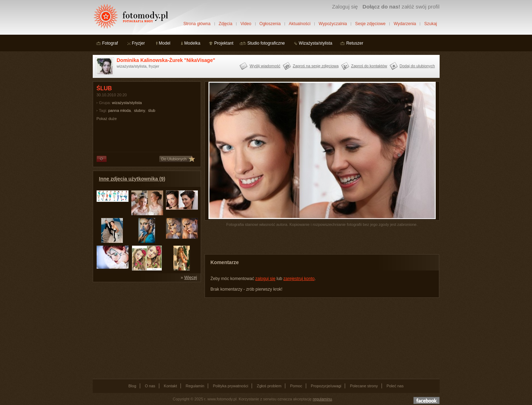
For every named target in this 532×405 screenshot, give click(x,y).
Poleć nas (395, 386)
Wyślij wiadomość (265, 66)
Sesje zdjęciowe (370, 24)
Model (165, 43)
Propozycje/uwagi (326, 386)
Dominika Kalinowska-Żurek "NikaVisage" (166, 60)
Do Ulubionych (174, 159)
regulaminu (322, 399)
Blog (132, 386)
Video (246, 24)
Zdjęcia (226, 24)
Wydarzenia (405, 24)
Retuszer (355, 43)
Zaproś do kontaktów (369, 66)
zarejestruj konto (299, 279)
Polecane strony (364, 386)
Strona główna (197, 24)
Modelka (192, 43)
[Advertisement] (146, 330)
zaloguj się (265, 279)
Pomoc (296, 386)
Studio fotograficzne (266, 43)
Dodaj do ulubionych (417, 66)
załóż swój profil (401, 7)
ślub (152, 110)
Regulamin (195, 386)
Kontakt (170, 386)
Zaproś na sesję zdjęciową (316, 66)
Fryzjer (139, 43)
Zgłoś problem (269, 386)
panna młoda (120, 110)
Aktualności (300, 24)
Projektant (224, 43)
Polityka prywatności (230, 386)
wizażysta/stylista (127, 103)
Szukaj (430, 24)
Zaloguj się (345, 7)
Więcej (190, 278)
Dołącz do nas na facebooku (427, 400)
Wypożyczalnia (333, 24)
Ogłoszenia (270, 24)
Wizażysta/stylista (316, 43)
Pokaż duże (107, 119)
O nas (150, 386)
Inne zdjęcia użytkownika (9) (132, 179)
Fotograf (110, 43)
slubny (139, 110)
